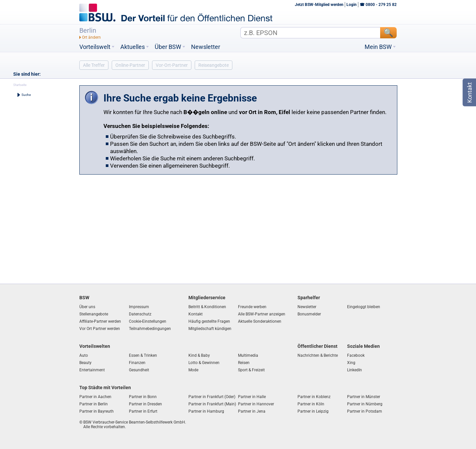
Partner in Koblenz (314, 397)
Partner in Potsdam (365, 411)
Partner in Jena (252, 411)
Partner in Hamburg (206, 411)
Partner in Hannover (256, 404)
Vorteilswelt (95, 47)
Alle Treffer (94, 65)
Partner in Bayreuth (97, 411)
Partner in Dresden (145, 404)
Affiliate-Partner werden (100, 321)
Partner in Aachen (95, 397)
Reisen (244, 363)
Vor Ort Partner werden (100, 329)
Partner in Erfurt (143, 411)
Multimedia (248, 355)
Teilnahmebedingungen (150, 329)
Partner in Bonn (143, 397)
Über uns (87, 307)
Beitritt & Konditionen (207, 307)
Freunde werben (252, 307)
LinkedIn (355, 370)
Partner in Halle (252, 397)
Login (352, 5)
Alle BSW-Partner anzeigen (262, 314)
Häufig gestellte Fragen (209, 321)
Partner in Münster (364, 397)
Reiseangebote (214, 65)
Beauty (85, 363)
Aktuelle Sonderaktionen (260, 321)
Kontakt (196, 314)
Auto (84, 355)
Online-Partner (130, 65)
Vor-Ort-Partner (172, 65)
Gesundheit (139, 370)
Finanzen (137, 363)
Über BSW (168, 47)
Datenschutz (140, 314)
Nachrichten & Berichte (318, 355)
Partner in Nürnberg (365, 404)
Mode (193, 370)
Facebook (356, 355)
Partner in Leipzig (313, 411)
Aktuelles (133, 47)
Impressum (139, 307)
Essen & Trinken (143, 355)
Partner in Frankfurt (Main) (212, 404)
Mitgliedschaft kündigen (210, 329)
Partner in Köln (311, 404)
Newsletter (206, 47)
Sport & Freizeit (251, 370)
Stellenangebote (94, 314)
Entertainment (92, 370)
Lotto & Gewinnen (204, 363)
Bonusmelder (309, 314)
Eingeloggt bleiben (364, 307)
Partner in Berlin (94, 404)
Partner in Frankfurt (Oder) (212, 397)
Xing (351, 363)
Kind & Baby (199, 355)
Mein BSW (378, 47)
